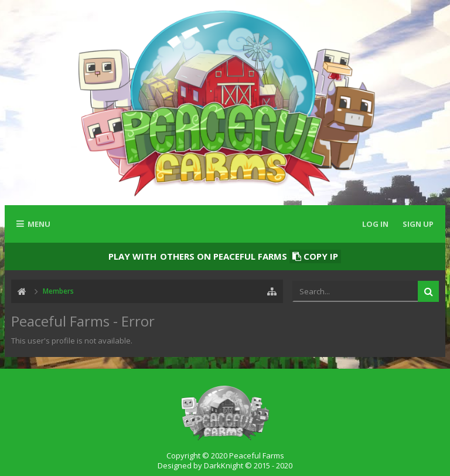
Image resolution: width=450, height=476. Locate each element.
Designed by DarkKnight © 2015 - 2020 (225, 465)
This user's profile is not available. (72, 341)
